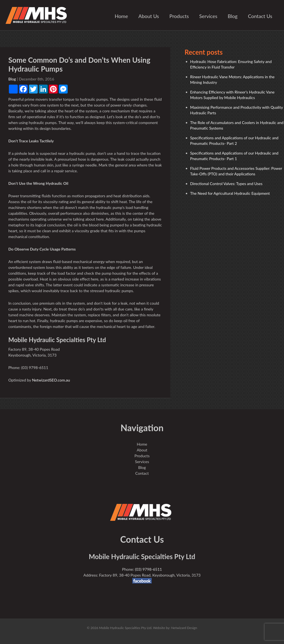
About (142, 450)
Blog (233, 16)
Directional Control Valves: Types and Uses (226, 184)
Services (208, 16)
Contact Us (260, 16)
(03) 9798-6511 (148, 569)
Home (121, 16)
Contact (142, 473)
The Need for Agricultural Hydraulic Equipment (230, 193)
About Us (149, 16)
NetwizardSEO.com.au (51, 380)
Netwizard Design (184, 628)
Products (179, 16)
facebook (142, 581)
